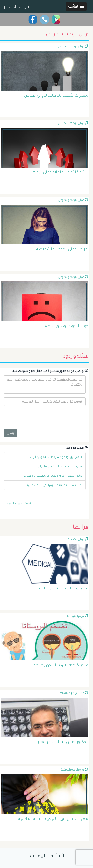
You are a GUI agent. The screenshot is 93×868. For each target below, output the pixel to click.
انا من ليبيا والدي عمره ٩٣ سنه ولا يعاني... (56, 457)
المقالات (38, 856)
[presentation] (41, 419)
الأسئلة (58, 856)
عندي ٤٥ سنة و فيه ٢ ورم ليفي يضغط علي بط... (52, 485)
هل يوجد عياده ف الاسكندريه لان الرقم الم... (54, 466)
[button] (76, 7)
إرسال (11, 433)
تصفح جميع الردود (19, 503)
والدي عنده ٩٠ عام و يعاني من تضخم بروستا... (53, 476)
